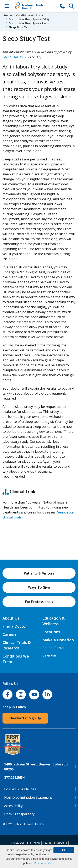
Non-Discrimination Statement (28, 797)
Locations (51, 632)
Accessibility (13, 806)
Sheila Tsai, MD (14, 57)
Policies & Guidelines (20, 789)
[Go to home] (34, 6)
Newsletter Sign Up (25, 718)
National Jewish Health (28, 824)
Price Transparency (19, 814)
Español (17, 843)
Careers (10, 634)
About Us (11, 618)
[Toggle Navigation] (7, 6)
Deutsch (33, 843)
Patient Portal (53, 648)
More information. (44, 863)
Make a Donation (58, 640)
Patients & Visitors (39, 573)
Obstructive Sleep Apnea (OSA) (29, 19)
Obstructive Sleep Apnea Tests (29, 23)
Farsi (47, 843)
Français (61, 843)
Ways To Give (39, 587)
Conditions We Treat (30, 15)
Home (8, 15)
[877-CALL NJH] (62, 6)
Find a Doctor (15, 626)
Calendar (49, 655)
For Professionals (39, 602)
